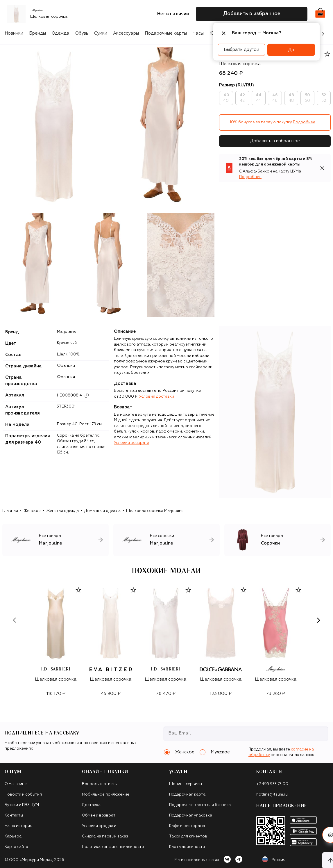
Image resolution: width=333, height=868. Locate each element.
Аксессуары (126, 33)
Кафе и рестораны (187, 826)
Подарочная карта (187, 795)
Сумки (101, 33)
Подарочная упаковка (191, 815)
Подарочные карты (166, 33)
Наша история (18, 826)
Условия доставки (157, 397)
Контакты (14, 815)
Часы (198, 33)
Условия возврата (132, 443)
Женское (32, 511)
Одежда (61, 33)
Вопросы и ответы (100, 784)
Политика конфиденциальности (113, 847)
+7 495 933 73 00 (272, 784)
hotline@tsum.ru (272, 795)
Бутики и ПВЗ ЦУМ (22, 805)
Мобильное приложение (106, 795)
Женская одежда (62, 511)
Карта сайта (16, 847)
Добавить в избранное (275, 141)
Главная (10, 511)
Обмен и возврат (99, 815)
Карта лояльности (187, 847)
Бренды (37, 33)
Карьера (13, 836)
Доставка (91, 805)
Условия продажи (99, 826)
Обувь (82, 33)
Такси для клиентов (188, 836)
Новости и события (23, 795)
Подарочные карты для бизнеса (200, 805)
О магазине (16, 784)
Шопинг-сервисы (186, 784)
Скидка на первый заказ (105, 836)
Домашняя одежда (102, 511)
